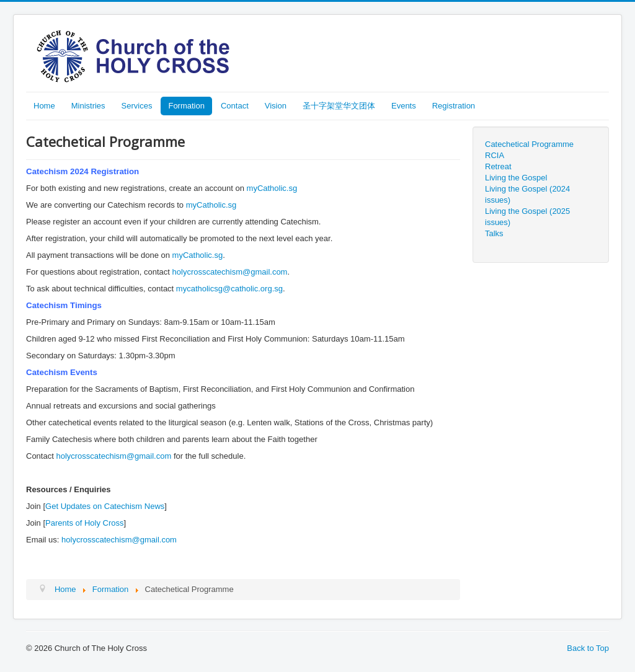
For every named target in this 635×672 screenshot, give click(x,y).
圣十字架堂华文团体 (339, 106)
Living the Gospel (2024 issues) (527, 194)
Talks (494, 233)
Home (44, 106)
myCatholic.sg (272, 188)
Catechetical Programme (529, 144)
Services (137, 106)
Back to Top (588, 648)
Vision (276, 106)
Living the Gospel (516, 178)
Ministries (88, 106)
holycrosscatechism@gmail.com (230, 272)
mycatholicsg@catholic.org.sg (229, 289)
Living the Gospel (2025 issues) (527, 217)
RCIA (495, 155)
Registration (454, 106)
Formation (186, 106)
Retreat (498, 166)
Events (404, 106)
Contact (235, 106)
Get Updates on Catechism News (105, 506)
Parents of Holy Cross (84, 523)
